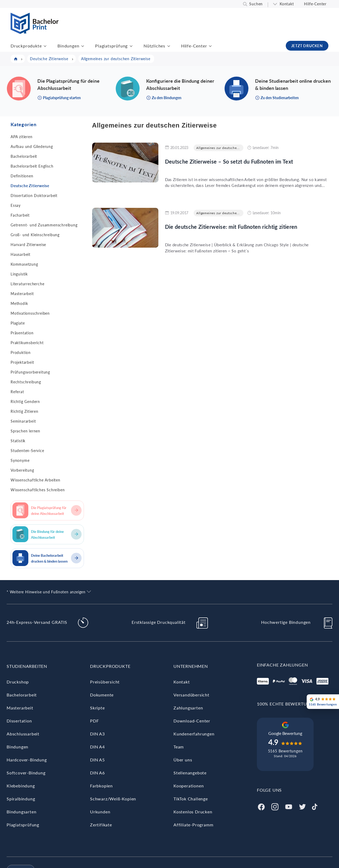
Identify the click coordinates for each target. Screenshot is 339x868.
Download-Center (192, 721)
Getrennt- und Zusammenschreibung (44, 225)
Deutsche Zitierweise (30, 186)
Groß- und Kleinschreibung (35, 235)
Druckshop (18, 682)
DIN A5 (97, 760)
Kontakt (287, 4)
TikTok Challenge (191, 799)
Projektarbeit (22, 362)
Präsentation (22, 333)
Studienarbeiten (27, 666)
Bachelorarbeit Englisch (32, 166)
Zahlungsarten (188, 708)
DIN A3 (97, 734)
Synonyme (20, 460)
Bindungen (68, 46)
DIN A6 (97, 773)
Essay (16, 205)
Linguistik (19, 274)
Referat (17, 392)
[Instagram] (275, 806)
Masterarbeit (22, 294)
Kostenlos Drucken (193, 812)
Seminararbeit (23, 421)
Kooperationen (189, 786)
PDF (94, 721)
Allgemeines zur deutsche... (218, 148)
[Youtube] (289, 806)
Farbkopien (101, 786)
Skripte (97, 708)
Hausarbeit (21, 254)
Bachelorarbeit (24, 156)
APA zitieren (22, 137)
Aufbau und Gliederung (32, 146)
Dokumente (102, 695)
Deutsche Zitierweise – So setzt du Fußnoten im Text (229, 161)
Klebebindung (21, 786)
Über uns (183, 760)
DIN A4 (97, 747)
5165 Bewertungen (285, 751)
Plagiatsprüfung (111, 46)
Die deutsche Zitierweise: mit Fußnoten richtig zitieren (231, 227)
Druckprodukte (26, 46)
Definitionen (22, 176)
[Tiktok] (315, 806)
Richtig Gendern (25, 402)
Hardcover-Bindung (27, 760)
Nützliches (154, 46)
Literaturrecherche (27, 284)
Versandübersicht (191, 695)
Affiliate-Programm (193, 825)
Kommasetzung (24, 264)
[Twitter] (302, 806)
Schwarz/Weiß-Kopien (113, 799)
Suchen (256, 4)
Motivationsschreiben (30, 313)
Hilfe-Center (315, 4)
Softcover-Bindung (26, 773)
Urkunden (100, 812)
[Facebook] (261, 806)
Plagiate (18, 323)
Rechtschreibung (26, 382)
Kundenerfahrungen (194, 734)
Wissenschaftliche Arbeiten (35, 480)
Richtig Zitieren (24, 411)
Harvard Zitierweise (28, 245)
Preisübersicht (105, 682)
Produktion (21, 352)
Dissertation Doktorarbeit (34, 196)
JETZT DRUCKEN (307, 46)
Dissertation (19, 721)
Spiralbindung (21, 799)
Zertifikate (101, 825)
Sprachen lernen (25, 431)
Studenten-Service (27, 451)
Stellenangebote (190, 773)
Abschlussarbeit (23, 734)
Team (179, 747)
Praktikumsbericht (27, 343)
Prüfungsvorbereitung (30, 372)
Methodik (19, 303)
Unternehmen (191, 666)
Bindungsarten (21, 812)
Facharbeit (20, 215)
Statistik (18, 441)
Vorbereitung (22, 470)
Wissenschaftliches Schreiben (38, 490)
